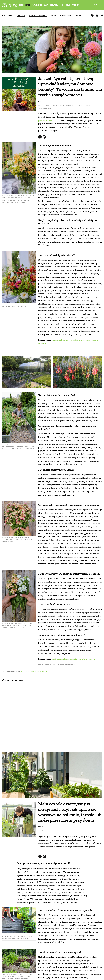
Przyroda (54, 5)
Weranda (21, 15)
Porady (41, 131)
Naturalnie (37, 5)
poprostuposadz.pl (47, 150)
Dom (21, 5)
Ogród (27, 5)
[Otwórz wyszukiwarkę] (96, 5)
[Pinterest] (102, 16)
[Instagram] (97, 16)
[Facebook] (92, 16)
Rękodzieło (65, 5)
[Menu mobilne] (100, 5)
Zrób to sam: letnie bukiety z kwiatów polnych (73, 721)
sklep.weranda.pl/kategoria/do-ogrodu (34, 766)
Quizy (46, 5)
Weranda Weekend (38, 15)
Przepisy (75, 5)
